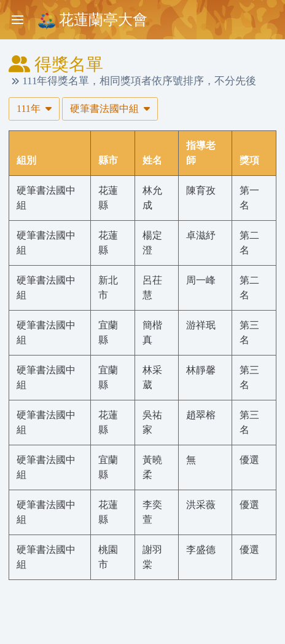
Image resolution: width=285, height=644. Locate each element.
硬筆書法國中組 (110, 109)
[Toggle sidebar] (17, 20)
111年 (34, 109)
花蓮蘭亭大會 (93, 21)
